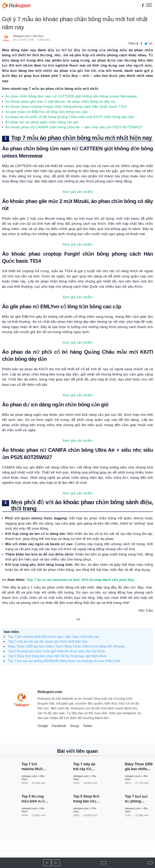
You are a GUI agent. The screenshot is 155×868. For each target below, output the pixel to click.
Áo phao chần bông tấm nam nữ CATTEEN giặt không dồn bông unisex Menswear (71, 96)
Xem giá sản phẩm (77, 192)
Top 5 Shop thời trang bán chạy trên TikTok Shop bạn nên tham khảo (57, 656)
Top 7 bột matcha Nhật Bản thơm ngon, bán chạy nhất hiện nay (54, 637)
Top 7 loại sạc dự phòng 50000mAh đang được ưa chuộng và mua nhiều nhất (64, 661)
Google (43, 726)
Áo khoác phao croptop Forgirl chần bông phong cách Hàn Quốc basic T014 (66, 107)
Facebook (59, 726)
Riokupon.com (21, 36)
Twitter (87, 726)
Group (74, 726)
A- (47, 863)
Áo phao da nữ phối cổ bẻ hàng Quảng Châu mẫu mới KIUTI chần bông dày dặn (70, 117)
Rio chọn (38, 36)
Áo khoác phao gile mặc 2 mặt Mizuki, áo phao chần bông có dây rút (60, 102)
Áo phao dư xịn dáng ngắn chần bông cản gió (42, 122)
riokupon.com (29, 776)
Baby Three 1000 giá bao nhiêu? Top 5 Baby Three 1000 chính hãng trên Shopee (66, 646)
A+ (56, 863)
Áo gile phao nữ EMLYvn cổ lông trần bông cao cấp (46, 112)
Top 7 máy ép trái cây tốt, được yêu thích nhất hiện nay (48, 642)
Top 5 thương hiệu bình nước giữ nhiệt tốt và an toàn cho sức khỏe (57, 651)
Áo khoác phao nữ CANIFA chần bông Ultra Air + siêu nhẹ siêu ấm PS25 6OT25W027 (74, 127)
